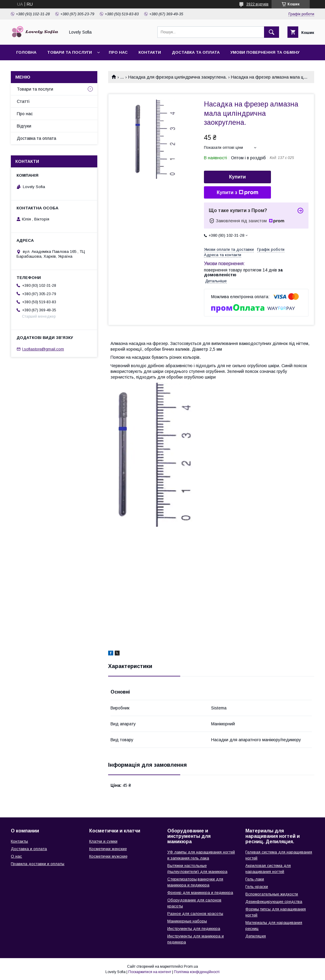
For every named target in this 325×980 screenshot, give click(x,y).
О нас (16, 856)
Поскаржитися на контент (150, 972)
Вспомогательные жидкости (272, 894)
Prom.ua (191, 967)
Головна (26, 52)
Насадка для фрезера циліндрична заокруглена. (178, 77)
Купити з (237, 193)
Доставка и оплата (29, 849)
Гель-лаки (255, 879)
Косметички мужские (108, 856)
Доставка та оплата (196, 52)
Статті (23, 101)
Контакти (150, 52)
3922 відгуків (257, 4)
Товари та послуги (70, 52)
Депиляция (256, 936)
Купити (238, 177)
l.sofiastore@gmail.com (43, 349)
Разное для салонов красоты (195, 914)
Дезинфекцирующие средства (274, 902)
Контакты (19, 841)
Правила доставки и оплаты (38, 864)
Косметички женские (108, 849)
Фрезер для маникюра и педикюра (200, 893)
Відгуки (24, 126)
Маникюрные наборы (187, 921)
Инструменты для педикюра (194, 929)
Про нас (118, 52)
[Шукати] (272, 32)
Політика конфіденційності (197, 972)
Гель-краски (257, 887)
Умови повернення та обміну (265, 52)
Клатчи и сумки (103, 841)
